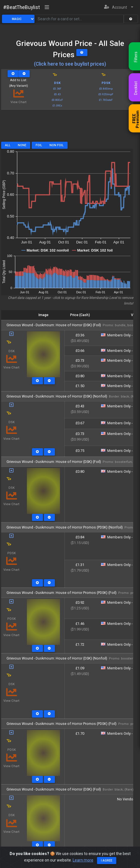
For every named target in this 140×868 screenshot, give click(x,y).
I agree (107, 861)
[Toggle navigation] (47, 8)
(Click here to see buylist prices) (70, 64)
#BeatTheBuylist (21, 7)
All (8, 145)
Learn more (83, 860)
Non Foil (57, 145)
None (22, 145)
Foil (39, 145)
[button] (119, 7)
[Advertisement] (67, 128)
